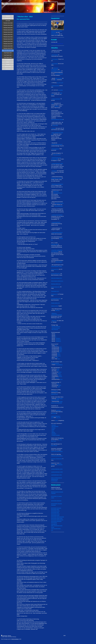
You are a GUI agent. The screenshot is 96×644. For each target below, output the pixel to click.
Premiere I (58, 338)
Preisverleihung (59, 365)
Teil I (56, 346)
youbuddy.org (54, 524)
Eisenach (54, 425)
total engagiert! (59, 262)
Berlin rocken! (54, 445)
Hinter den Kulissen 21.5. (57, 278)
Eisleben (54, 428)
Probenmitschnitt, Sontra (56, 266)
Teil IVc (60, 376)
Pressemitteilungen (58, 206)
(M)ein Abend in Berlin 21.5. (57, 281)
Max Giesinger (55, 329)
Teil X (59, 359)
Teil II (61, 347)
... (63, 203)
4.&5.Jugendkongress (56, 529)
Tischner (57, 106)
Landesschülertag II (56, 222)
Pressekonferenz (55, 363)
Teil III (61, 349)
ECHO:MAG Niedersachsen (57, 520)
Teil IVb (60, 375)
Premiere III (58, 341)
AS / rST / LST (60, 83)
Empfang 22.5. (54, 294)
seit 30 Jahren (55, 59)
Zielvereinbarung (55, 149)
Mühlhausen (56, 191)
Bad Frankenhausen (58, 193)
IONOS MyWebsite (15, 639)
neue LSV (58, 418)
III (56, 337)
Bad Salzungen (55, 426)
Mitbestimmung (54, 394)
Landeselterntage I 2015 (56, 475)
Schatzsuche (60, 465)
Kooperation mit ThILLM (56, 178)
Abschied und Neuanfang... (57, 456)
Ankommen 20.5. (55, 269)
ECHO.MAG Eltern (55, 510)
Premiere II (58, 340)
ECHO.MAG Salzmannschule (58, 517)
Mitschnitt (57, 310)
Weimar (53, 432)
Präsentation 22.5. (55, 291)
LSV (53, 103)
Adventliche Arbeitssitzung (57, 184)
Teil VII (59, 354)
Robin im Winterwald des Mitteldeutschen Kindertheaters (57, 479)
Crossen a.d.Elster (56, 435)
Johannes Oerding (56, 328)
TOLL (56, 420)
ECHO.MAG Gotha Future (57, 518)
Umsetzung (54, 171)
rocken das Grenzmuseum (57, 451)
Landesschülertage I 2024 (57, 163)
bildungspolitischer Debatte (57, 119)
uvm (52, 530)
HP (56, 80)
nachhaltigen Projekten (56, 71)
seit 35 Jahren (55, 55)
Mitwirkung (54, 321)
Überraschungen (57, 155)
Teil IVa (59, 373)
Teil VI (59, 353)
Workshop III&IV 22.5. (56, 284)
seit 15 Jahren (55, 64)
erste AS (54, 128)
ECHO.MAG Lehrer (55, 511)
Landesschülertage (56, 99)
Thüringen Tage (55, 244)
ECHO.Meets (54, 523)
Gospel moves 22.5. (55, 287)
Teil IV (61, 350)
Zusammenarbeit (55, 86)
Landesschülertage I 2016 (57, 469)
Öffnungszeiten (59, 78)
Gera (53, 431)
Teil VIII (59, 356)
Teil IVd (57, 378)
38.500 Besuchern (59, 74)
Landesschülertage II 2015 (57, 472)
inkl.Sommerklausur (56, 326)
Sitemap (9, 636)
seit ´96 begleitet (55, 34)
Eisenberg (54, 434)
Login (64, 635)
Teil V (61, 351)
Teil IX (57, 357)
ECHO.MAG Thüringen (56, 508)
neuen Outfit (55, 125)
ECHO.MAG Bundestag (56, 521)
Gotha (53, 429)
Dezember (58, 410)
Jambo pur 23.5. (55, 306)
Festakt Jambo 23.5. (56, 303)
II (55, 335)
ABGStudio (54, 413)
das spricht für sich (59, 203)
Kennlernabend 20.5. (56, 274)
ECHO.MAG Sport (55, 512)
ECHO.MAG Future (55, 514)
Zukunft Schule (54, 391)
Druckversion (4, 636)
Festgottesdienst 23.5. (56, 299)
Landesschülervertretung (57, 144)
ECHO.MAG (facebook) (56, 501)
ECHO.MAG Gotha (55, 515)
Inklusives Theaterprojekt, (57, 459)
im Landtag (60, 90)
